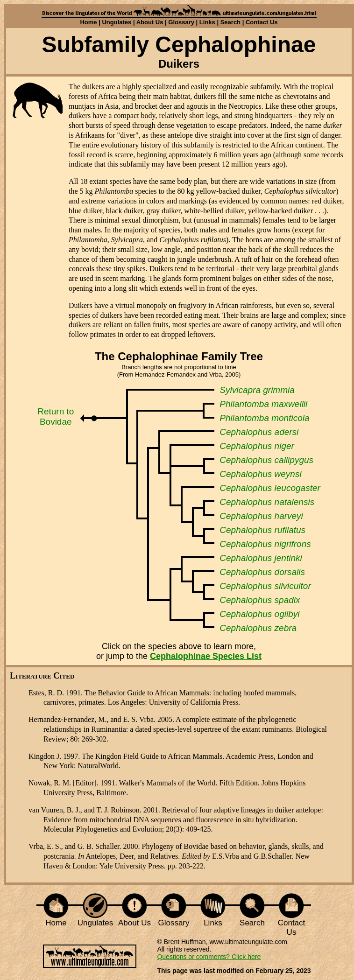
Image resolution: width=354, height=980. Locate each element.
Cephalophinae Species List (206, 656)
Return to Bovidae (56, 416)
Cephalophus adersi (259, 432)
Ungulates (117, 22)
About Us (150, 22)
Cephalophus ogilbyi (259, 614)
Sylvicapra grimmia (257, 390)
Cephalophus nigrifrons (265, 544)
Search (230, 22)
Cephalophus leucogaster (270, 488)
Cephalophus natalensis (267, 502)
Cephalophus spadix (260, 600)
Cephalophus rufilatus (262, 530)
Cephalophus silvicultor (265, 586)
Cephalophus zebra (258, 628)
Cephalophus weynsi (260, 474)
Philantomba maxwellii (263, 404)
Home (88, 22)
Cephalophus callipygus (266, 460)
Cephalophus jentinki (261, 558)
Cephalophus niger (257, 446)
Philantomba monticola (264, 418)
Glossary (181, 22)
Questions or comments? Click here (209, 957)
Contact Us (262, 22)
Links (207, 22)
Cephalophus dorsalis (262, 572)
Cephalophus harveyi (261, 516)
